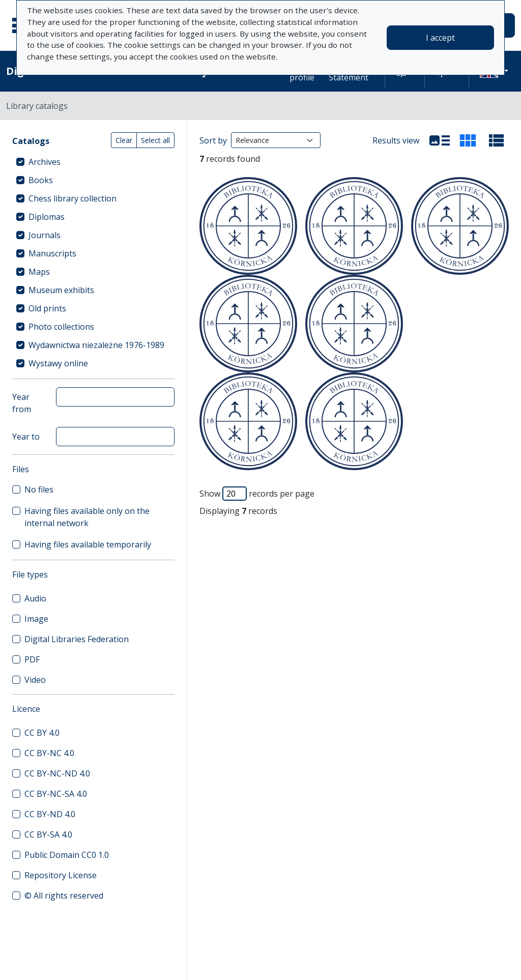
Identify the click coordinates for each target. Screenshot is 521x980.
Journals (45, 235)
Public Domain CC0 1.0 (67, 855)
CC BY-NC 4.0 (49, 753)
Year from (22, 403)
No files (39, 489)
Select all (155, 140)
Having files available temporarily (88, 544)
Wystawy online (58, 363)
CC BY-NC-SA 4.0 (56, 794)
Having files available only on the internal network (87, 517)
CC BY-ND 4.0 (50, 814)
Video (35, 680)
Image (36, 619)
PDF (32, 659)
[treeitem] (93, 162)
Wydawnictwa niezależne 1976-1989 (96, 345)
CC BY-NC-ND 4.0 (57, 773)
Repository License (61, 875)
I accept (440, 38)
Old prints (47, 308)
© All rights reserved (64, 896)
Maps (39, 272)
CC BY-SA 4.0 (48, 834)
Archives (45, 162)
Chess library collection (73, 198)
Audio (35, 598)
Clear (124, 140)
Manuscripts (52, 253)
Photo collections (61, 327)
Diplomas (47, 217)
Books (41, 180)
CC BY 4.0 (42, 733)
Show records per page (257, 494)
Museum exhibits (61, 290)
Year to (26, 437)
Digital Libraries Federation (77, 639)
